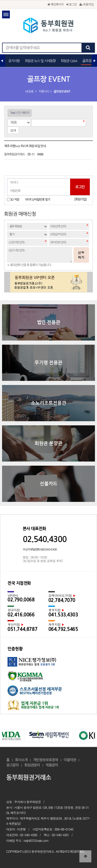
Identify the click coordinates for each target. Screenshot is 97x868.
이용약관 (70, 760)
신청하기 (81, 255)
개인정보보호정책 (46, 760)
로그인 (72, 4)
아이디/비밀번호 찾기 (38, 200)
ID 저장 (15, 200)
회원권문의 (32, 765)
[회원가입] (80, 199)
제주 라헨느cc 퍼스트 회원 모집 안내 (25, 146)
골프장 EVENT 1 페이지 (49, 26)
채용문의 (52, 765)
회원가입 (87, 4)
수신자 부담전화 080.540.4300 (40, 550)
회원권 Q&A (69, 61)
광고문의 (12, 765)
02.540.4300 (45, 539)
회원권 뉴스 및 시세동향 (40, 61)
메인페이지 (56, 4)
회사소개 (21, 760)
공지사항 (14, 61)
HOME (29, 92)
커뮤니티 (44, 92)
